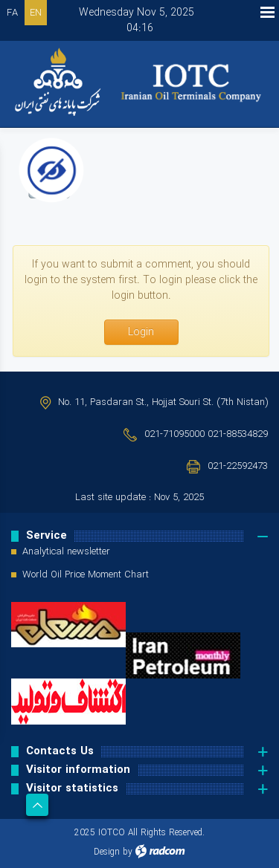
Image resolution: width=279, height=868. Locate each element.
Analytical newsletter (66, 552)
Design (107, 852)
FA (12, 13)
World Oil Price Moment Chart (86, 575)
